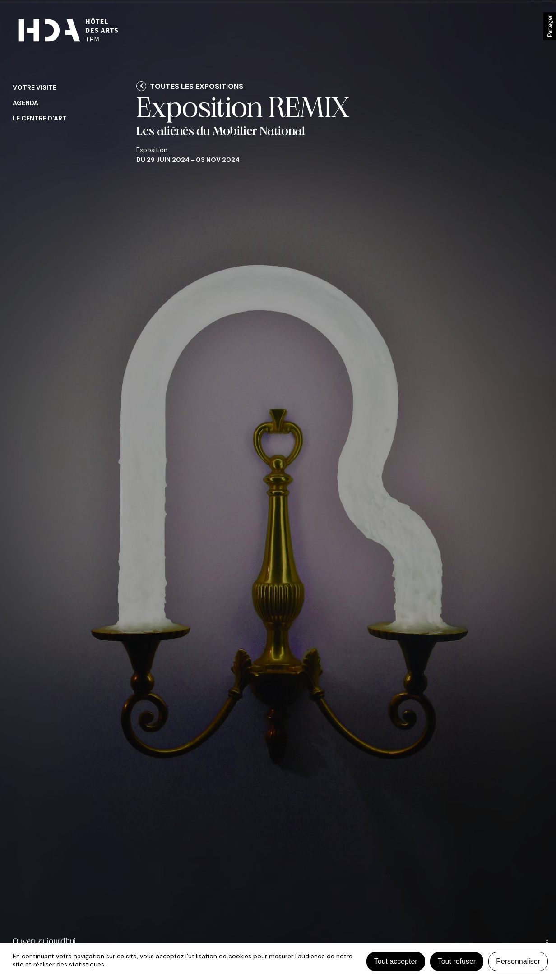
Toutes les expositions (197, 86)
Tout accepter (396, 961)
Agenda (25, 103)
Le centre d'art (40, 118)
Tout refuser (457, 961)
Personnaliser (518, 961)
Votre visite (35, 87)
